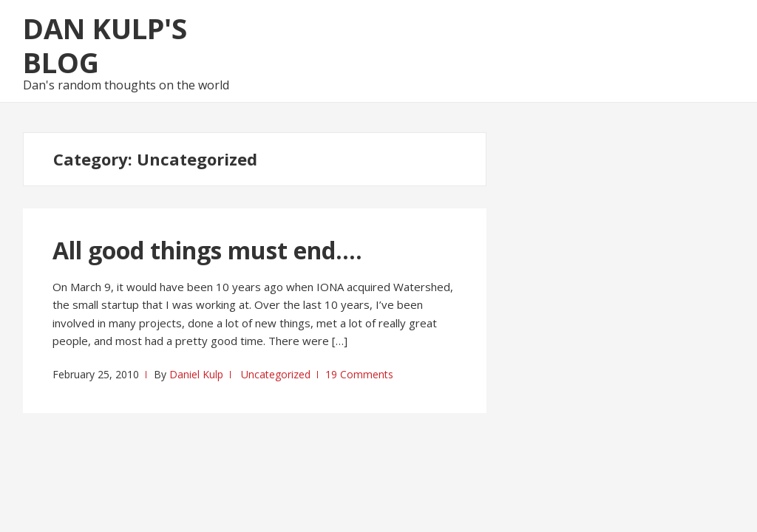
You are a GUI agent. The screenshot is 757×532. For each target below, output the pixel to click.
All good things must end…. (207, 250)
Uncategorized (276, 374)
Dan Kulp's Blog (105, 45)
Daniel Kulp (196, 374)
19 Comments (359, 374)
